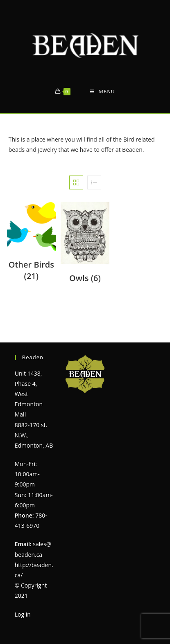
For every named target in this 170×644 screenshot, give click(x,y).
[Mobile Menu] (102, 92)
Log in (23, 614)
